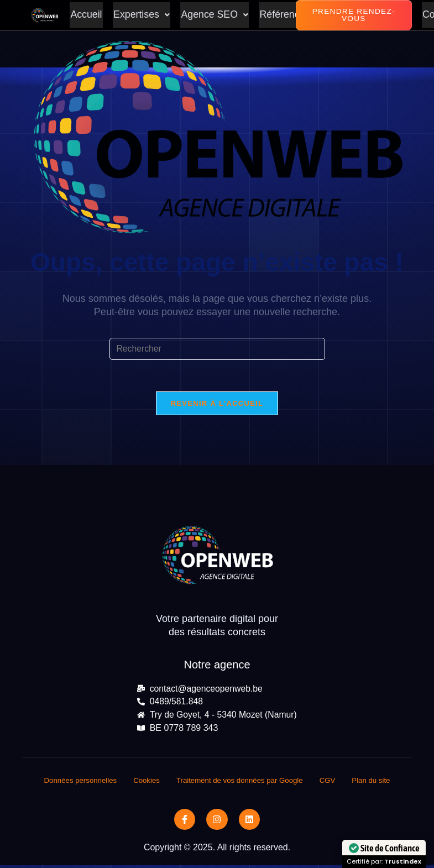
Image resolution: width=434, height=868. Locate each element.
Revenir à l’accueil (217, 405)
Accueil (86, 15)
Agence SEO (213, 15)
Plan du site (378, 782)
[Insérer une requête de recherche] (217, 349)
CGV (333, 782)
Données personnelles (74, 782)
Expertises (140, 15)
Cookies (143, 782)
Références (282, 15)
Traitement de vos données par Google (241, 782)
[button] (140, 15)
